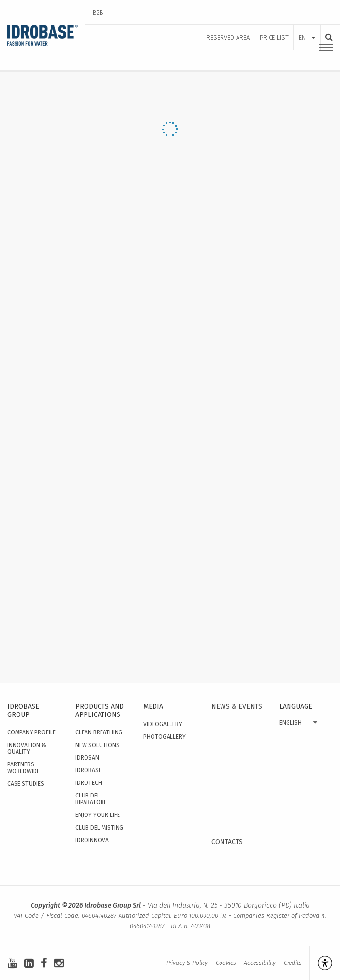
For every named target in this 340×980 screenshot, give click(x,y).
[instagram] (59, 963)
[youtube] (12, 963)
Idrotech (89, 783)
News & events (237, 706)
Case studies (26, 784)
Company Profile (32, 732)
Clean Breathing (99, 732)
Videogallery (163, 724)
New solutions (97, 745)
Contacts (227, 842)
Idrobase (88, 770)
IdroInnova (92, 840)
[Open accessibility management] (321, 963)
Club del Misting (99, 828)
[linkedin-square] (29, 963)
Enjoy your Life (98, 815)
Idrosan (87, 758)
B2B (98, 12)
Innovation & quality (27, 748)
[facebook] (44, 963)
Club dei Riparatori (90, 799)
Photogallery (164, 737)
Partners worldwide (24, 768)
